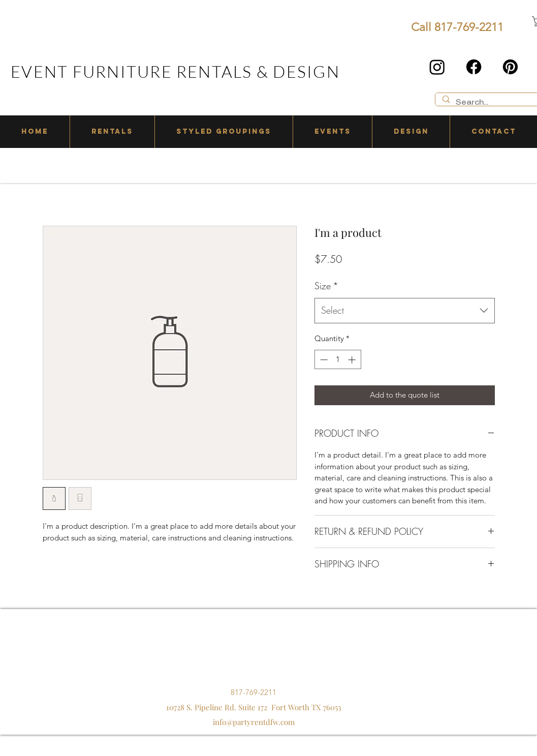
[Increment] (353, 360)
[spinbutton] (338, 360)
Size (326, 286)
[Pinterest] (510, 67)
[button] (112, 132)
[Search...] (494, 103)
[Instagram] (437, 67)
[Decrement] (323, 360)
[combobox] (405, 311)
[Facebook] (474, 67)
